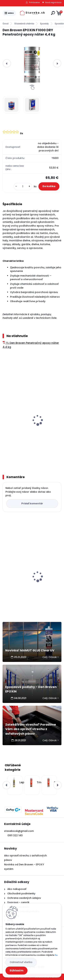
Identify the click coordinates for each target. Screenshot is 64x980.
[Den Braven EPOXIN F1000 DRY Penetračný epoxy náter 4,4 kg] (32, 63)
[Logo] (33, 13)
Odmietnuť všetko (21, 962)
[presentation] (7, 63)
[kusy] (23, 187)
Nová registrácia (53, 2)
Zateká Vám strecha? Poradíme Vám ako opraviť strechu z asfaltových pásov (31, 729)
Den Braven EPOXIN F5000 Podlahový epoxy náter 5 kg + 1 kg (29, 430)
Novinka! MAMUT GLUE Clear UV (30, 650)
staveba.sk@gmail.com (19, 831)
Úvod (5, 24)
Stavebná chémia (24, 24)
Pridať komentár (32, 503)
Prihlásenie (34, 2)
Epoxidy (44, 24)
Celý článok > (51, 657)
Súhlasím (16, 970)
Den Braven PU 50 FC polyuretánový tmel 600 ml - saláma (32, 584)
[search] (53, 13)
